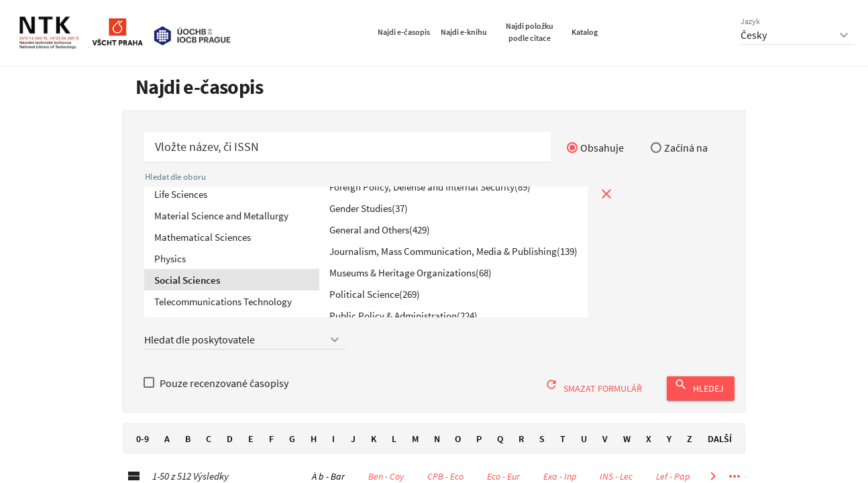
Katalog (585, 32)
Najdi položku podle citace (530, 32)
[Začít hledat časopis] (347, 147)
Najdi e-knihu (464, 32)
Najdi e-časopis (404, 32)
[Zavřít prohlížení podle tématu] (606, 194)
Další (720, 439)
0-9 (142, 439)
